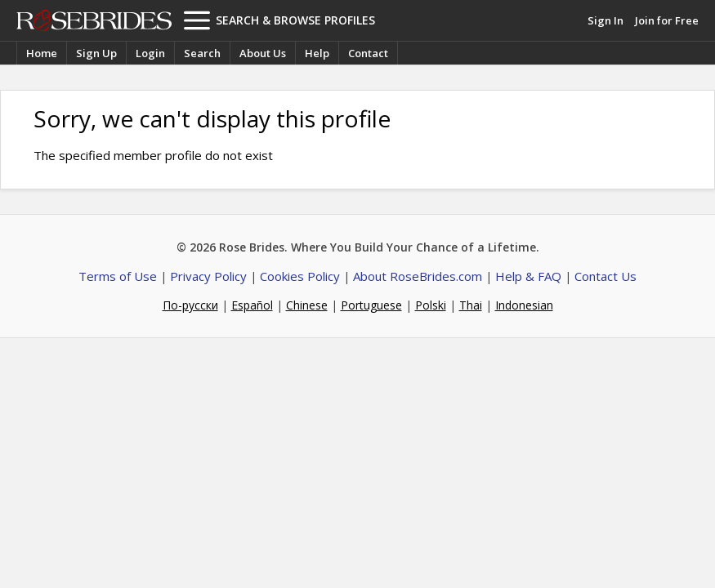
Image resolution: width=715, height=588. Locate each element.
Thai (471, 305)
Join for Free (667, 20)
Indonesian (524, 305)
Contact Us (606, 276)
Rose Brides (94, 20)
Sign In (606, 20)
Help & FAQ (528, 276)
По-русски (190, 305)
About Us (263, 53)
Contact (368, 53)
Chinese (307, 305)
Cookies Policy (300, 276)
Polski (431, 305)
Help (317, 53)
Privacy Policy (208, 276)
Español (252, 305)
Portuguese (371, 305)
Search (202, 53)
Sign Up (96, 53)
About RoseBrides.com (418, 276)
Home (42, 53)
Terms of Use (118, 276)
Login (150, 53)
